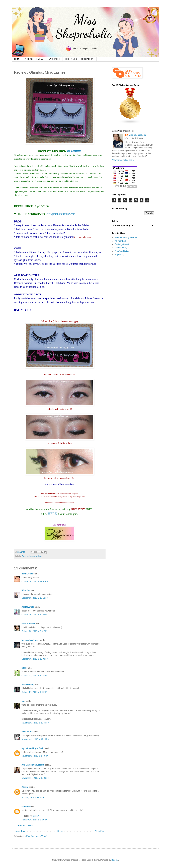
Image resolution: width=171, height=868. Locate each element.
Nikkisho (26, 590)
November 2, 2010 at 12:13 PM (35, 739)
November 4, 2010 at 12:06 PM (35, 778)
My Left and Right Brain (33, 748)
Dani (24, 668)
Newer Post (20, 831)
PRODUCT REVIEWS (34, 59)
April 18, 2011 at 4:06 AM (33, 798)
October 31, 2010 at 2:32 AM (34, 676)
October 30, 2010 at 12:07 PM (35, 581)
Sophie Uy (119, 255)
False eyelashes (28, 556)
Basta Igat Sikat (122, 244)
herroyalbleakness (30, 640)
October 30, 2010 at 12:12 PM (35, 598)
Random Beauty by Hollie (126, 237)
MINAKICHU (27, 732)
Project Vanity (121, 248)
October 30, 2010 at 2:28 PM (34, 614)
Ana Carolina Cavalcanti (33, 765)
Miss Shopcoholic (137, 135)
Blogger (115, 860)
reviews (39, 556)
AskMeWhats (28, 607)
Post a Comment (26, 825)
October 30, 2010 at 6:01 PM (34, 631)
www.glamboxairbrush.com (60, 214)
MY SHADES (54, 59)
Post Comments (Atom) (37, 836)
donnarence (27, 574)
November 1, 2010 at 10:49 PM (35, 723)
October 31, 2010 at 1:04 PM (34, 692)
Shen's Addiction (122, 251)
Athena (25, 787)
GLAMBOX (74, 151)
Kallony (35, 816)
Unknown (26, 806)
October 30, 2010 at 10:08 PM (35, 659)
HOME (17, 59)
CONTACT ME (88, 59)
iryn (23, 701)
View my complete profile (123, 160)
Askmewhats (120, 241)
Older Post (100, 831)
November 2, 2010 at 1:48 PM (35, 756)
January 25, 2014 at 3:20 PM (34, 820)
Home (60, 831)
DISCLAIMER (71, 59)
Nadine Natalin (28, 624)
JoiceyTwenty (28, 685)
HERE (52, 514)
